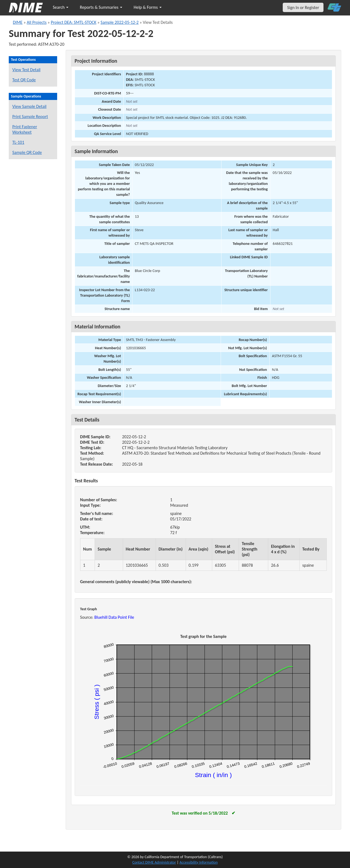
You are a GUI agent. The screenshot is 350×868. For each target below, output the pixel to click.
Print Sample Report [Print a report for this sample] (30, 117)
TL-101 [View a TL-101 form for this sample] (18, 142)
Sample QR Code (27, 152)
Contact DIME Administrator (154, 862)
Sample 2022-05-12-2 (120, 22)
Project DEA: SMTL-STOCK (74, 22)
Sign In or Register (303, 8)
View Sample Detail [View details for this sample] (29, 106)
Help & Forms (148, 7)
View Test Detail (26, 70)
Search (61, 7)
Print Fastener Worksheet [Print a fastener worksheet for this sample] (25, 129)
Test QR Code (24, 80)
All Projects (37, 22)
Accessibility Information (199, 862)
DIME (18, 22)
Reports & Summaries (101, 7)
